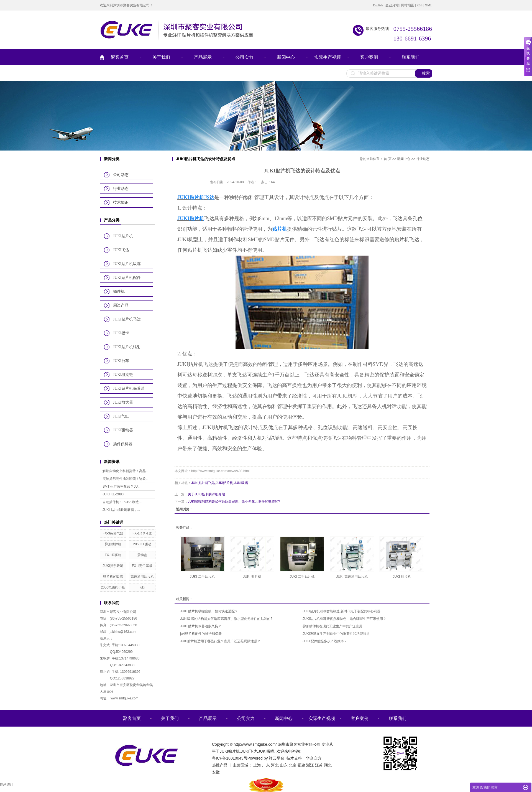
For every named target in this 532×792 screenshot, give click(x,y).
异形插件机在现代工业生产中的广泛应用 (332, 626)
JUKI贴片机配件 (127, 278)
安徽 (216, 772)
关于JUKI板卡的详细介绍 (206, 494)
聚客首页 (120, 57)
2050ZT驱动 (142, 544)
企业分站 (392, 5)
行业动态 (121, 189)
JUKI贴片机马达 (127, 319)
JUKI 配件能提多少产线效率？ (325, 641)
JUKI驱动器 (123, 430)
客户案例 (369, 57)
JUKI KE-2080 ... (115, 494)
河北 (275, 765)
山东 (284, 765)
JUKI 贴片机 (252, 577)
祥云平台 (277, 758)
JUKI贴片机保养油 (129, 389)
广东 (266, 765)
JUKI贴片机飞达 (203, 483)
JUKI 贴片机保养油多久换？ (201, 626)
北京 (293, 765)
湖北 (328, 765)
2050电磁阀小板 (113, 587)
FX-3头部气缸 (113, 533)
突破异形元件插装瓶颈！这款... (126, 479)
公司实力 (244, 57)
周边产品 (121, 305)
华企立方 (314, 758)
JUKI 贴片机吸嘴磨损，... (121, 510)
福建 (301, 765)
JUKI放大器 (123, 402)
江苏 (319, 765)
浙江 (310, 765)
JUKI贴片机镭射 (127, 347)
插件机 (119, 291)
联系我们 (411, 57)
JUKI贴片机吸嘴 (127, 264)
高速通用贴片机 (142, 577)
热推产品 (220, 765)
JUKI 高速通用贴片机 (352, 577)
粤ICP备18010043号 (230, 758)
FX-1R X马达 (142, 533)
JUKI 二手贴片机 (202, 577)
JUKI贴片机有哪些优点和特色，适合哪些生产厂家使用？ (344, 619)
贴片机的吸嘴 (113, 577)
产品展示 (203, 57)
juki (142, 587)
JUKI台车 (121, 361)
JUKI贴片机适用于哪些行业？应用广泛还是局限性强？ (220, 641)
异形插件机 (113, 544)
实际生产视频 (328, 57)
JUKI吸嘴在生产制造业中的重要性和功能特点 (336, 634)
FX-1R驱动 (113, 555)
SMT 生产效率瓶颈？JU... (122, 487)
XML (429, 5)
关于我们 (161, 57)
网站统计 (7, 785)
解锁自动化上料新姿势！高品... (126, 471)
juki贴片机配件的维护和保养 (201, 634)
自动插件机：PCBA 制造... (122, 502)
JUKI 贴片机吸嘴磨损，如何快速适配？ (209, 611)
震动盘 (142, 555)
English (378, 5)
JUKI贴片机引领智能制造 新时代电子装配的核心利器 (342, 611)
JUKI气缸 (121, 416)
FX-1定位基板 (142, 566)
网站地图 (408, 5)
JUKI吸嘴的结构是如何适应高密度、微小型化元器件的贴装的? (234, 501)
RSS (420, 5)
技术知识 (121, 203)
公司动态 (121, 175)
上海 (257, 765)
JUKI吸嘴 (241, 483)
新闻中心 (286, 57)
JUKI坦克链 (123, 375)
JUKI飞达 (121, 250)
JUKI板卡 (121, 333)
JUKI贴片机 (123, 236)
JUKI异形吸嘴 (113, 566)
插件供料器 (123, 444)
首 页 (388, 159)
